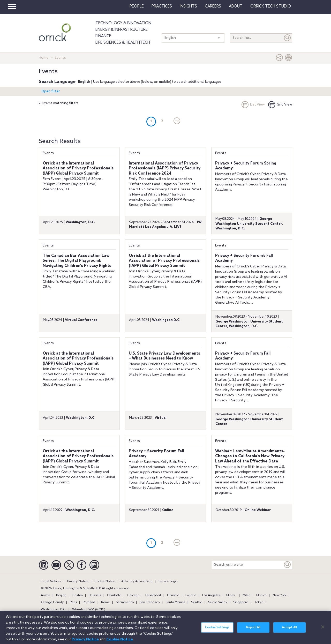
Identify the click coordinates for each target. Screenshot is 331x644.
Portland (89, 602)
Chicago (133, 595)
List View (253, 105)
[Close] (323, 629)
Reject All (253, 630)
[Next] (177, 121)
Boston (78, 595)
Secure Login (168, 581)
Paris (73, 602)
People (137, 6)
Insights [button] (188, 6)
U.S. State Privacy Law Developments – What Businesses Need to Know (164, 356)
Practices (162, 6)
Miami (231, 595)
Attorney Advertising (137, 581)
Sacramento (125, 602)
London (191, 595)
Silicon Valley (218, 602)
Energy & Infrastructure (122, 30)
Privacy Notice (78, 581)
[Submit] (288, 38)
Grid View (280, 105)
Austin (46, 595)
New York (279, 595)
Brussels (95, 595)
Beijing (61, 595)
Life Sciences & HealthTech (123, 43)
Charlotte (114, 595)
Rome (106, 602)
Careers (213, 6)
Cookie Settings (217, 630)
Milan (246, 595)
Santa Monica (175, 602)
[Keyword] (288, 565)
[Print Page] (289, 59)
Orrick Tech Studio (271, 6)
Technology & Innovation (123, 23)
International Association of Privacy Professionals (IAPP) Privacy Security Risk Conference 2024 (165, 169)
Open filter (51, 91)
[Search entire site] (247, 565)
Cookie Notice (105, 581)
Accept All (289, 630)
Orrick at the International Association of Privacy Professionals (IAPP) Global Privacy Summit (78, 169)
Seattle (197, 602)
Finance (103, 36)
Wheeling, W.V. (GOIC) (89, 610)
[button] (280, 59)
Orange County (52, 602)
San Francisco (150, 602)
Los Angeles (211, 595)
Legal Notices (51, 581)
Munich (261, 595)
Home (44, 58)
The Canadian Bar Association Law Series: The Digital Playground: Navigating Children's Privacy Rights (77, 261)
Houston (173, 595)
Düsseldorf (153, 595)
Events (48, 153)
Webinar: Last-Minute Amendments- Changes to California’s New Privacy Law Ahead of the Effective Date (250, 456)
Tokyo (259, 602)
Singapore (241, 602)
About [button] (236, 6)
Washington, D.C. (54, 610)
